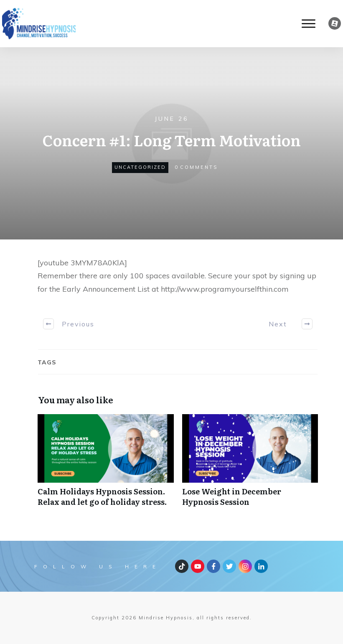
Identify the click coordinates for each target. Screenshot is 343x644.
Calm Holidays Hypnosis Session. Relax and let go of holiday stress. (106, 465)
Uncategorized (140, 167)
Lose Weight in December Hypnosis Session (250, 465)
